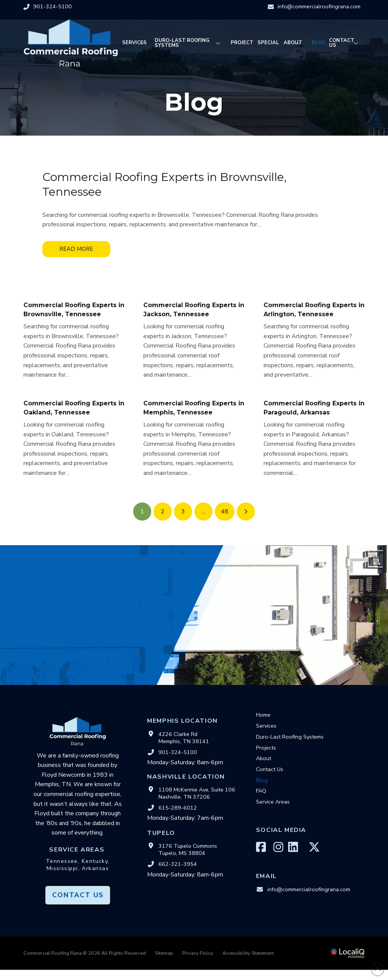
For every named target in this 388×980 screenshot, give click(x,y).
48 (225, 512)
